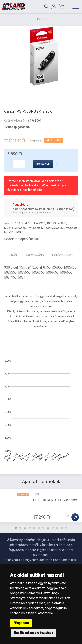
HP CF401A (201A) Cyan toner (55, 500)
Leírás (12, 255)
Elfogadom (21, 623)
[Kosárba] (75, 517)
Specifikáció (35, 255)
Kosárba (43, 164)
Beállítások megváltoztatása (34, 633)
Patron (42, 19)
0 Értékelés (34, 141)
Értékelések (63, 255)
